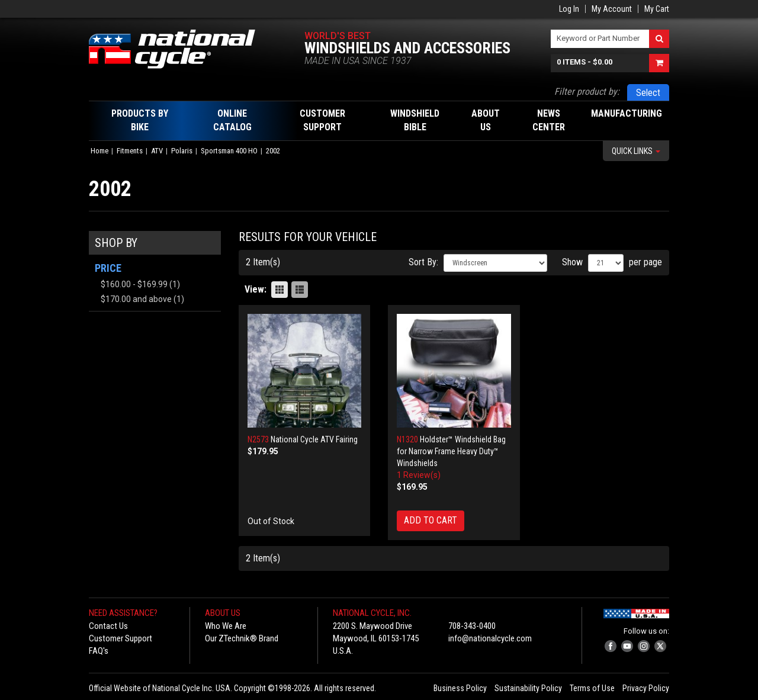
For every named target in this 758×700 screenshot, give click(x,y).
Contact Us (108, 626)
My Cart (657, 9)
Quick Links (636, 151)
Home (99, 151)
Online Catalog (232, 120)
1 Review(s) (419, 475)
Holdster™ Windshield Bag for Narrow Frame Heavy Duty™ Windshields (451, 451)
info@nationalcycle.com (490, 638)
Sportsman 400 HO (229, 151)
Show (572, 262)
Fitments (130, 151)
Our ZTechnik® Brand (242, 638)
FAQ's (99, 651)
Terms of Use (592, 688)
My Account (612, 9)
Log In (569, 9)
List (300, 290)
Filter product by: (587, 91)
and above (136, 299)
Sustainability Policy (528, 688)
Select (648, 93)
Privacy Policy (646, 688)
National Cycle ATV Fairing (314, 439)
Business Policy (460, 688)
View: (256, 289)
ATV (157, 151)
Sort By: (423, 262)
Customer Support (121, 638)
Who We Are (226, 626)
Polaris (182, 151)
